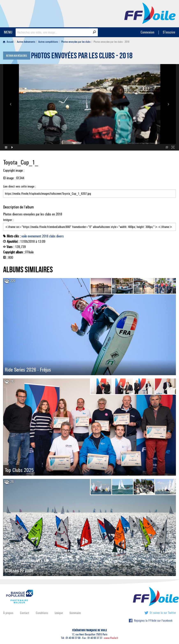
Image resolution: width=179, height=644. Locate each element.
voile (24, 236)
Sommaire (75, 613)
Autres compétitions (48, 42)
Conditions (42, 613)
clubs (52, 236)
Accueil (8, 42)
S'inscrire (169, 32)
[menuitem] (9, 42)
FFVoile (150, 13)
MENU (8, 32)
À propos (8, 613)
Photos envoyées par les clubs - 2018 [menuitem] (111, 42)
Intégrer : (89, 224)
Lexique (59, 613)
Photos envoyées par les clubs (76, 42)
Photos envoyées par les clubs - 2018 (82, 57)
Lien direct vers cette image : (89, 191)
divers (60, 236)
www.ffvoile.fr (111, 638)
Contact (25, 613)
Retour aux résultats (17, 56)
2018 (45, 236)
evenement (34, 236)
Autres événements (26, 42)
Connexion (147, 32)
